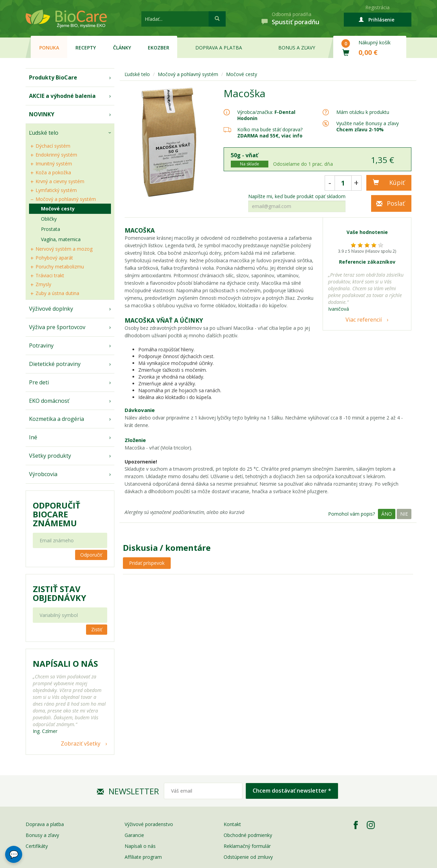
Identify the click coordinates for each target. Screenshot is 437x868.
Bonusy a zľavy (42, 835)
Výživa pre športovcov (57, 327)
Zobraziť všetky (81, 744)
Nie (404, 514)
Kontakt (232, 824)
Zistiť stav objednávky (59, 593)
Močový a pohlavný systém (66, 199)
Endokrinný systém (56, 155)
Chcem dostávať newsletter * (292, 791)
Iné (33, 437)
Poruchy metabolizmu (60, 267)
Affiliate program (143, 857)
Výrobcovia (43, 474)
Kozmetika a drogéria (57, 419)
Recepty (86, 48)
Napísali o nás (140, 846)
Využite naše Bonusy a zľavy (368, 126)
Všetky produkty (50, 456)
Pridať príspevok (147, 563)
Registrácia (377, 7)
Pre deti (39, 382)
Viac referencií (364, 320)
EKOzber (159, 48)
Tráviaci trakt (50, 275)
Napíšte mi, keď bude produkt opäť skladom (297, 196)
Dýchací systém (53, 146)
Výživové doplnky (51, 309)
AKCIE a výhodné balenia (62, 96)
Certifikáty (37, 846)
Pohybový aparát (54, 258)
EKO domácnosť (49, 401)
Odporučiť (91, 555)
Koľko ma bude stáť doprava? (270, 129)
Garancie (134, 835)
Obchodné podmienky (248, 835)
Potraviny (41, 345)
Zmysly (43, 284)
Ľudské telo (44, 133)
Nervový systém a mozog (64, 249)
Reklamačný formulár (247, 846)
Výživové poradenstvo (149, 824)
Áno (387, 514)
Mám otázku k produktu (363, 112)
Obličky (49, 219)
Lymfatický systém (56, 190)
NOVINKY (42, 114)
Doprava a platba (219, 48)
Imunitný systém (54, 164)
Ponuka (49, 48)
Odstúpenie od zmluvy (248, 857)
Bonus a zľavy (297, 48)
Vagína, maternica (61, 239)
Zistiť (97, 629)
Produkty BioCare (53, 77)
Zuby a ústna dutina (57, 293)
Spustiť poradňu (295, 22)
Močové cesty (58, 209)
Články (122, 48)
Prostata (51, 229)
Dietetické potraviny (55, 364)
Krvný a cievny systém (60, 181)
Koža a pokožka (53, 172)
